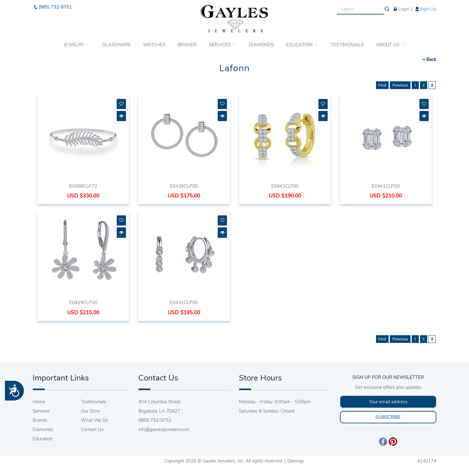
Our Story (91, 411)
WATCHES (154, 42)
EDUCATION (302, 42)
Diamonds (43, 429)
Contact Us (92, 429)
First (382, 85)
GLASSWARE (117, 42)
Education (43, 439)
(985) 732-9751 (52, 5)
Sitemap (295, 461)
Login (401, 6)
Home (39, 402)
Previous (400, 85)
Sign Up (425, 6)
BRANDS (187, 42)
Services (41, 411)
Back (429, 59)
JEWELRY (77, 42)
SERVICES (223, 42)
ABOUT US (391, 42)
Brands (40, 420)
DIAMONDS (261, 42)
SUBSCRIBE (388, 417)
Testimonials (93, 402)
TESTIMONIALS (347, 42)
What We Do (95, 420)
